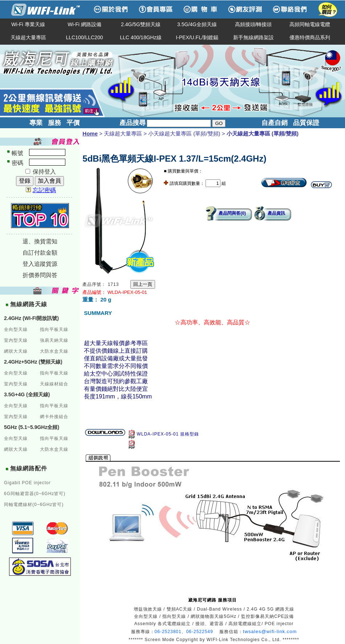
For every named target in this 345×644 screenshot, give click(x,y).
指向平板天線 (54, 329)
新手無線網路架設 (253, 37)
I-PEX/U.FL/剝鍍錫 (197, 37)
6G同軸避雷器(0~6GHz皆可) (35, 494)
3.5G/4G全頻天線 (197, 24)
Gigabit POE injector (27, 483)
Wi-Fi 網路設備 (84, 24)
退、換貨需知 (40, 241)
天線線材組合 (54, 384)
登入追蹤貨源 (40, 264)
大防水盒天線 (54, 351)
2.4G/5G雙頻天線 (141, 24)
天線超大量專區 (28, 37)
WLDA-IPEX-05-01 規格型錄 (171, 434)
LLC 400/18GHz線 (141, 37)
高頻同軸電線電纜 (310, 24)
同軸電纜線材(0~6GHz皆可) (34, 505)
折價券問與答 (40, 275)
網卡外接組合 (54, 417)
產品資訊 (276, 213)
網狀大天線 (16, 351)
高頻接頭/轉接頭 (253, 24)
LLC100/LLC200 (85, 37)
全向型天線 (16, 329)
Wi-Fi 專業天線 (28, 24)
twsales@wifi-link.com (270, 631)
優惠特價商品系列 (310, 37)
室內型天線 (16, 340)
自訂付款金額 (40, 253)
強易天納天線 (54, 340)
